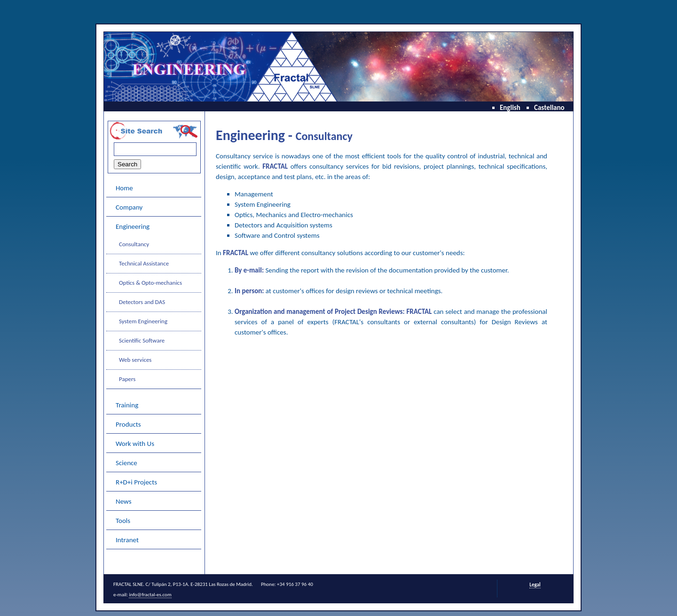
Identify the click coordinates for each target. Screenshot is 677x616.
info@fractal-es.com (150, 595)
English (510, 108)
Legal (535, 585)
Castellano (549, 108)
